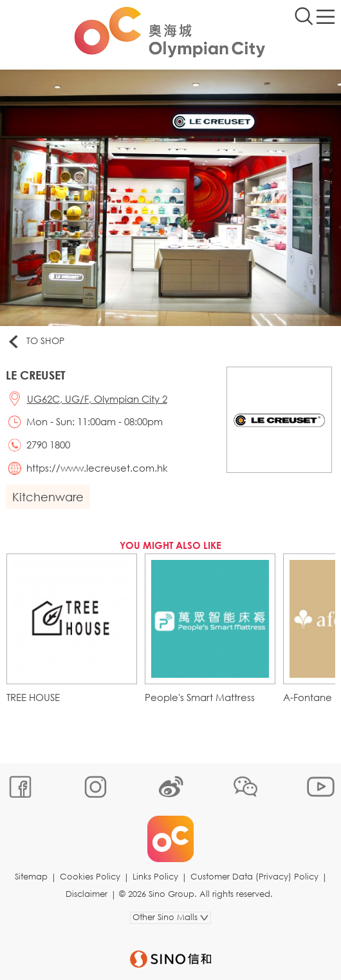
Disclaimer (87, 894)
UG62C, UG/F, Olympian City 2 (97, 399)
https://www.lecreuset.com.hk (97, 468)
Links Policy (155, 877)
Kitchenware (48, 497)
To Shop (35, 341)
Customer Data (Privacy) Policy (254, 877)
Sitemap (31, 877)
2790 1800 (48, 445)
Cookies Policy (90, 877)
